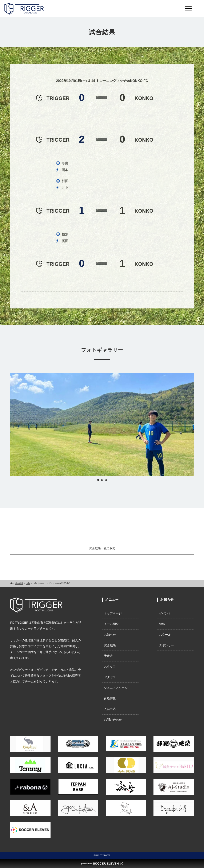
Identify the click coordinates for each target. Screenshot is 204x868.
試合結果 (110, 645)
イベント (165, 613)
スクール (165, 635)
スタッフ (110, 666)
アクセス (110, 677)
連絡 (162, 624)
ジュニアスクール (116, 688)
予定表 (108, 656)
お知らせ (110, 635)
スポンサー (167, 645)
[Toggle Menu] (188, 8)
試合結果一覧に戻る (102, 548)
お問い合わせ (113, 720)
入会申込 (110, 709)
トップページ (113, 613)
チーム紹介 (111, 624)
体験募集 (110, 698)
